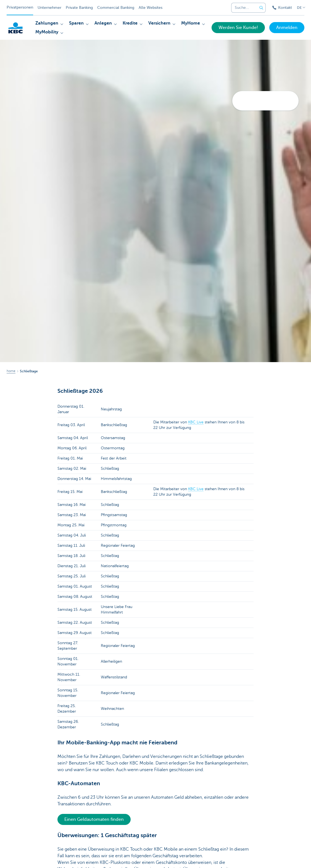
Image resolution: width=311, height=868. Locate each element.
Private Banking (79, 8)
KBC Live (196, 422)
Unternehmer (49, 8)
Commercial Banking (116, 8)
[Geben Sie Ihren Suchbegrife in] (261, 8)
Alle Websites (151, 8)
